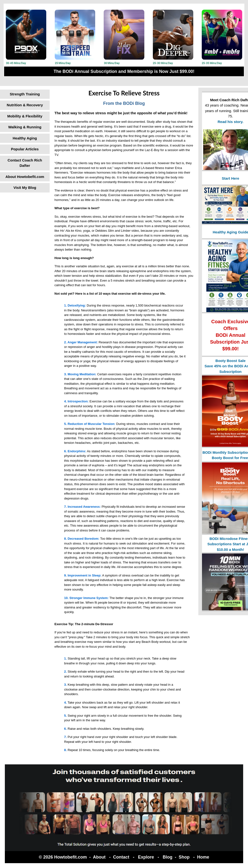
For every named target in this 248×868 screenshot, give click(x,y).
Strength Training (25, 94)
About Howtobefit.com (25, 177)
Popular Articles (25, 149)
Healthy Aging (25, 138)
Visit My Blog (25, 188)
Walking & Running (25, 127)
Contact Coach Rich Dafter (25, 163)
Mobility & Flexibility (25, 116)
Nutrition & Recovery (25, 105)
